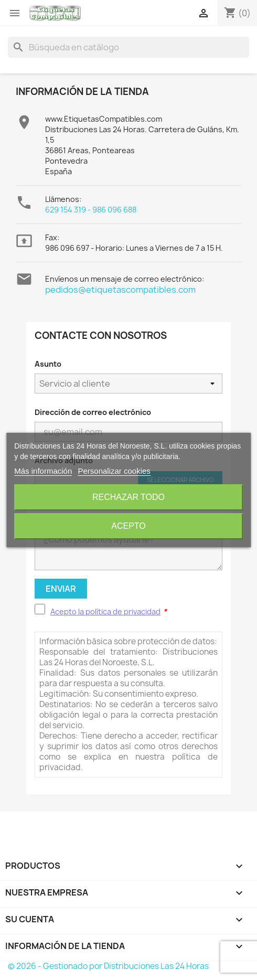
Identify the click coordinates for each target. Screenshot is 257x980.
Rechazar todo (128, 497)
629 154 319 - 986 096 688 (91, 210)
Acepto (128, 526)
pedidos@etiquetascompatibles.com (120, 290)
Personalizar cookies (114, 471)
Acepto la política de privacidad (105, 611)
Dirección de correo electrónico (93, 412)
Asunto (48, 364)
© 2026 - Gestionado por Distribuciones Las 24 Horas (108, 966)
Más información (43, 471)
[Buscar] (128, 47)
